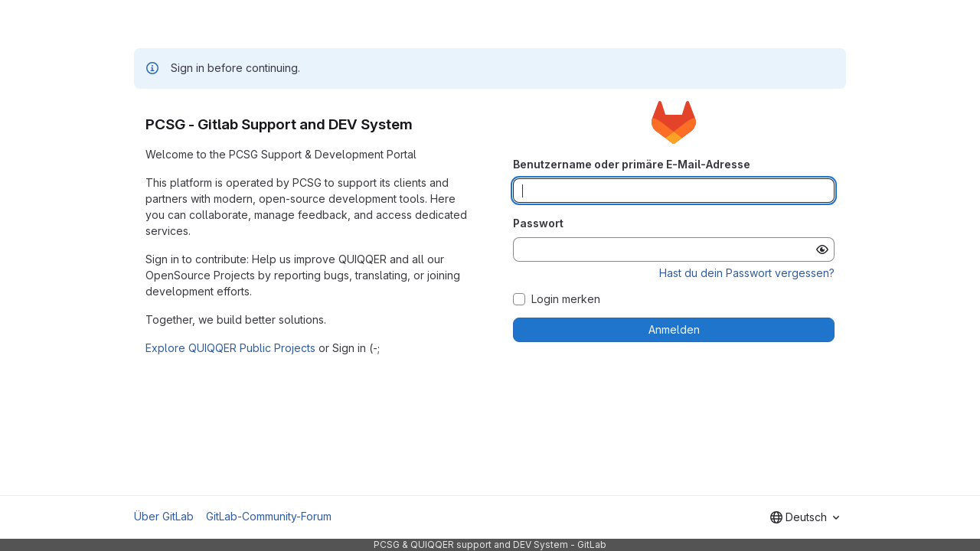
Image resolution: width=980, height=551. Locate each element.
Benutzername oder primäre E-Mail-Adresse (632, 164)
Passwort (538, 223)
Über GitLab (164, 516)
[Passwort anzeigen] (822, 249)
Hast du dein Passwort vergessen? (747, 273)
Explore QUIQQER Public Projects (230, 348)
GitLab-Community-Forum (269, 516)
